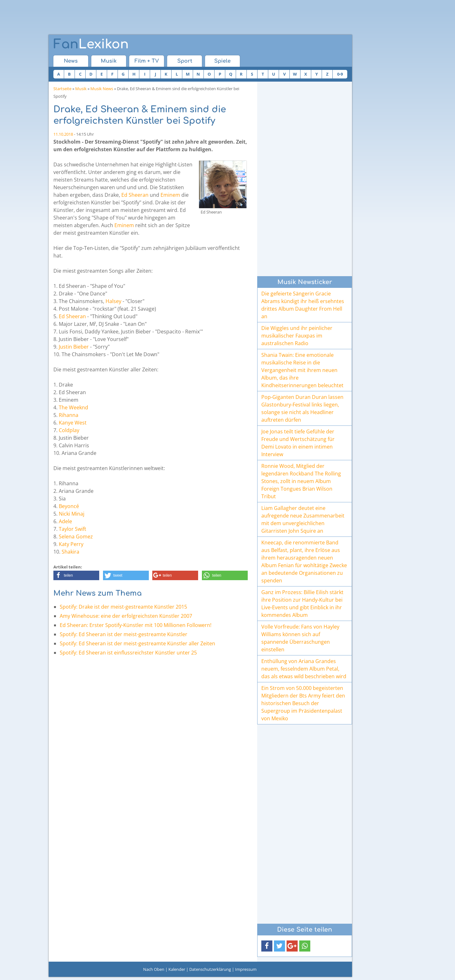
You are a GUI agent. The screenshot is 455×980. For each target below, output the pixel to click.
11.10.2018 (63, 134)
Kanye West (73, 423)
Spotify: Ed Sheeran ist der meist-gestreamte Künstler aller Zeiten (137, 643)
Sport (185, 61)
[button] (76, 575)
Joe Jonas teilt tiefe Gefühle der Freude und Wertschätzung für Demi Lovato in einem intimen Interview (298, 443)
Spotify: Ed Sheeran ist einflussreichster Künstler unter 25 (128, 653)
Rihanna (69, 415)
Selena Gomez (76, 537)
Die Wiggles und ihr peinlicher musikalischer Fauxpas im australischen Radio (297, 336)
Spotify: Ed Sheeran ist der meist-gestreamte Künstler (124, 634)
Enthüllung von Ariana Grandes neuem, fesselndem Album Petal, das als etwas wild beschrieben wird (304, 669)
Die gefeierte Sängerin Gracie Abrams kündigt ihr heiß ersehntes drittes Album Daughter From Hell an (303, 305)
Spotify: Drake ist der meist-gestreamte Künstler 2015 (123, 607)
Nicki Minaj (72, 514)
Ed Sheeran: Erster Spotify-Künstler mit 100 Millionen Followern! (136, 625)
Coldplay (69, 430)
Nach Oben (154, 969)
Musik (109, 61)
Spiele (222, 61)
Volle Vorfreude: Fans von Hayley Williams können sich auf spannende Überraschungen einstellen (300, 638)
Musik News (102, 89)
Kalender (177, 969)
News (71, 61)
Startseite (62, 89)
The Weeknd (73, 407)
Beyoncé (69, 506)
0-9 (340, 74)
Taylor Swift (73, 529)
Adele (65, 521)
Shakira (70, 552)
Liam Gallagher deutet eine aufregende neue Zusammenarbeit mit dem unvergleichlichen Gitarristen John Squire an (303, 519)
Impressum (246, 969)
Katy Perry (71, 544)
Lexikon (91, 44)
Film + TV (147, 61)
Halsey (113, 301)
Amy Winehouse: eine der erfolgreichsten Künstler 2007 (126, 616)
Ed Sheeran (135, 195)
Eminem (170, 195)
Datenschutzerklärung (210, 969)
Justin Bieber (74, 347)
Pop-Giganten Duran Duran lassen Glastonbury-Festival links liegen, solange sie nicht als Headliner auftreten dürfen (302, 408)
